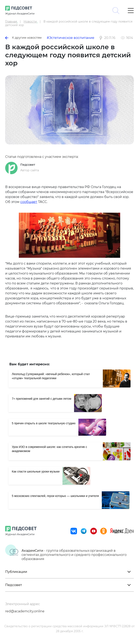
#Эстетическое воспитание (71, 38)
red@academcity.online (25, 611)
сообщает (29, 202)
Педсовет (28, 165)
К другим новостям (23, 38)
